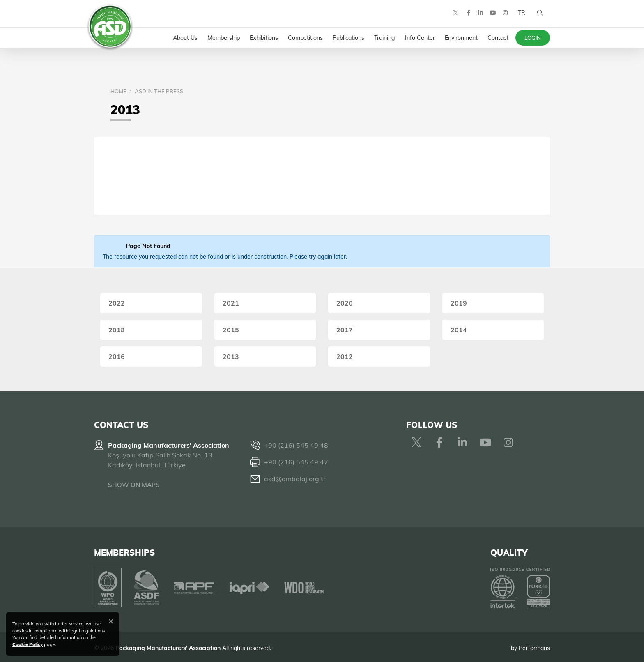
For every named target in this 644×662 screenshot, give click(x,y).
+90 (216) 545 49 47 (296, 462)
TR (520, 16)
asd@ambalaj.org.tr (295, 479)
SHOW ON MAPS (134, 485)
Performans (534, 645)
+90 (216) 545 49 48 (296, 445)
